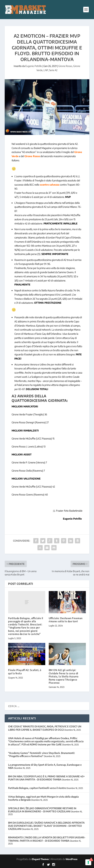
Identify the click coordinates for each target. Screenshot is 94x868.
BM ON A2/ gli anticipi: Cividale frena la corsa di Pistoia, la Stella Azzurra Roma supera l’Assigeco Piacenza (64, 676)
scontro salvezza (50, 185)
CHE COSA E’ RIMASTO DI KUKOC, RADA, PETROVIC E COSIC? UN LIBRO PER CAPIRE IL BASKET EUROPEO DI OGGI (45, 728)
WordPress (71, 859)
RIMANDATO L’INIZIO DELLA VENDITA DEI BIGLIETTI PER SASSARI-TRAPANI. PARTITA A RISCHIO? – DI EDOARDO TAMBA (47, 839)
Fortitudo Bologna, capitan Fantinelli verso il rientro (37, 788)
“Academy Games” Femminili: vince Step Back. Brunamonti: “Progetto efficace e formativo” (42, 754)
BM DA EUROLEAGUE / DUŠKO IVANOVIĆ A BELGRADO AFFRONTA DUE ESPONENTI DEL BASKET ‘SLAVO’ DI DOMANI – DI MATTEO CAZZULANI (46, 826)
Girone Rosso (65, 66)
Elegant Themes (40, 859)
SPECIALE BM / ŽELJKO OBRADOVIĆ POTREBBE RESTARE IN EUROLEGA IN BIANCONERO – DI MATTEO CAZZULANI (42, 810)
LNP (46, 70)
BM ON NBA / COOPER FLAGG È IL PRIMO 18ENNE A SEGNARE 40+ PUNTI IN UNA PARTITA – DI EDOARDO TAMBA (46, 778)
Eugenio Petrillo (34, 66)
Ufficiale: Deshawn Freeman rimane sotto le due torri (66, 620)
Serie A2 (53, 70)
